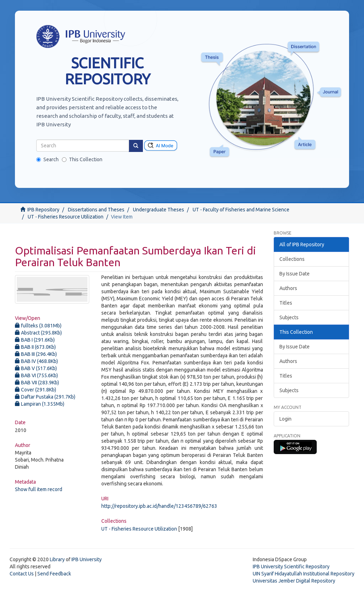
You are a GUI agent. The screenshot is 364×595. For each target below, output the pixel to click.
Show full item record (39, 489)
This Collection (82, 159)
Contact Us (22, 574)
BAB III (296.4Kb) (36, 354)
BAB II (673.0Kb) (35, 347)
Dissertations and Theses (96, 210)
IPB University (87, 559)
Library (57, 559)
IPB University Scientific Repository (291, 567)
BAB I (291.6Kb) (35, 340)
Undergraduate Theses (159, 210)
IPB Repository (43, 210)
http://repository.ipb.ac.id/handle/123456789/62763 (159, 506)
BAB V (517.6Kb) (36, 368)
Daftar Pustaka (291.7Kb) (45, 397)
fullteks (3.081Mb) (38, 326)
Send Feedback (54, 574)
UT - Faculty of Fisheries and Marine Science (241, 210)
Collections (292, 259)
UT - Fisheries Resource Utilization (66, 217)
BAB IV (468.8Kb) (36, 361)
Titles (286, 303)
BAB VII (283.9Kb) (37, 383)
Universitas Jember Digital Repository (294, 581)
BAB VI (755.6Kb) (36, 375)
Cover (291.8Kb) (36, 390)
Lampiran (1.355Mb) (40, 404)
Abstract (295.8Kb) (38, 333)
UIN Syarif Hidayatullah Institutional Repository (304, 574)
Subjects (289, 317)
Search (47, 159)
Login (285, 419)
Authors (288, 288)
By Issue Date (295, 274)
